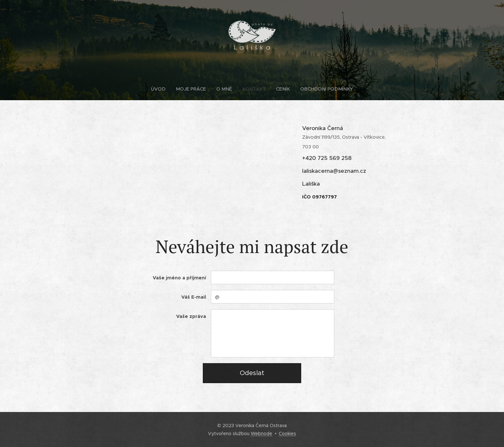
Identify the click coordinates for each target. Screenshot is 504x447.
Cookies (287, 434)
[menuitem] (165, 89)
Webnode (261, 434)
